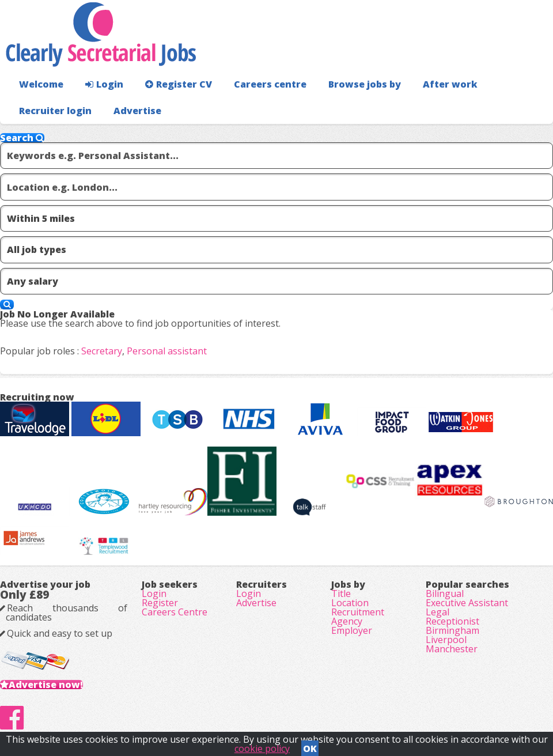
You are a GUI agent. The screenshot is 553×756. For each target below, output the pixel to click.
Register (160, 603)
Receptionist (452, 621)
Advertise (137, 111)
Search (22, 138)
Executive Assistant (467, 603)
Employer (352, 630)
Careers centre (270, 84)
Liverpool (446, 640)
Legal (438, 612)
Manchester (452, 649)
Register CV (179, 84)
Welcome (41, 84)
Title (341, 594)
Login (104, 84)
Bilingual (445, 594)
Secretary (102, 351)
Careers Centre (175, 612)
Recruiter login (55, 111)
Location (350, 603)
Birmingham (452, 630)
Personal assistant (167, 351)
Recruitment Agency (358, 617)
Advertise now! (46, 685)
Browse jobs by (365, 84)
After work (450, 84)
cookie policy (262, 749)
